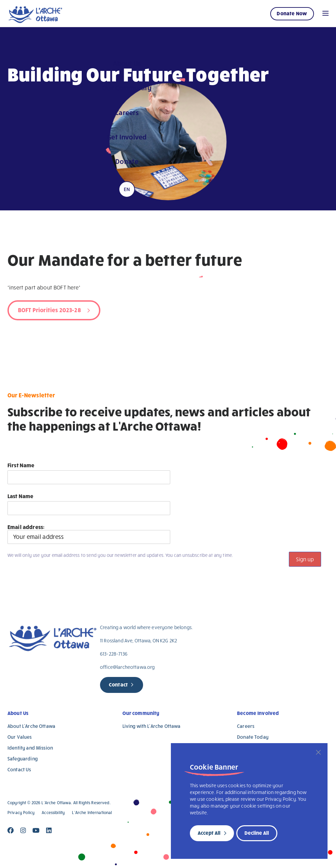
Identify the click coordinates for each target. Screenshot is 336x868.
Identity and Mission (30, 748)
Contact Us (19, 769)
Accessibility (53, 813)
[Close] (318, 752)
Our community (141, 713)
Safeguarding (23, 759)
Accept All (209, 833)
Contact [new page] (118, 684)
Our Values (20, 737)
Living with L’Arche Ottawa (152, 726)
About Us (18, 713)
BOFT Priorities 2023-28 (50, 310)
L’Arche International (92, 813)
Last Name (20, 496)
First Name (21, 465)
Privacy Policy (21, 813)
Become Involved (258, 713)
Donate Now (292, 13)
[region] (249, 801)
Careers (246, 726)
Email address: (89, 534)
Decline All (257, 833)
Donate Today (253, 737)
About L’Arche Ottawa (31, 726)
